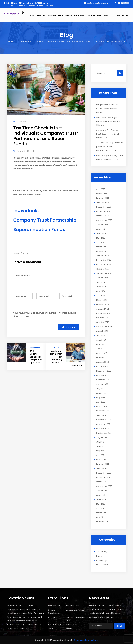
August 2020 (102, 491)
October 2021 (103, 429)
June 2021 (101, 446)
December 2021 (104, 420)
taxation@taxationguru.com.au (98, 3)
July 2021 (100, 442)
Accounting (102, 551)
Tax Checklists (55, 625)
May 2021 (100, 451)
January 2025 (103, 256)
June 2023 (101, 340)
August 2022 (102, 384)
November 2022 (104, 371)
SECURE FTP (109, 15)
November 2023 (104, 318)
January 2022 (102, 415)
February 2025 (103, 251)
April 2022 (101, 402)
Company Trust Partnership (45, 220)
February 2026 (103, 198)
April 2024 (101, 296)
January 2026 (103, 202)
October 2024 (103, 269)
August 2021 (102, 437)
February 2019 (103, 522)
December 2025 (104, 207)
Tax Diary (52, 617)
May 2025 (101, 238)
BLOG (61, 15)
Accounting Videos (75, 610)
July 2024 (101, 282)
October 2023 (103, 322)
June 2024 (101, 287)
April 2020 (101, 508)
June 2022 (101, 393)
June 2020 (101, 499)
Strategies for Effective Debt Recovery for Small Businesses (108, 134)
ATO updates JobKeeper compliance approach (36, 357)
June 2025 (101, 233)
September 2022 (104, 380)
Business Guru (73, 606)
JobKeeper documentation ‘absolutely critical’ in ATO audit (66, 358)
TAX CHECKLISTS (94, 15)
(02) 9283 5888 (122, 3)
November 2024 (104, 265)
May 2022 (101, 397)
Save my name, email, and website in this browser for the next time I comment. (45, 315)
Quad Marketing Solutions (86, 640)
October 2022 (103, 375)
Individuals (26, 211)
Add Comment (68, 327)
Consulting (101, 560)
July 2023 (101, 335)
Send (120, 626)
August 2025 (102, 225)
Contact (70, 629)
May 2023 (101, 344)
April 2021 (100, 455)
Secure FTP (71, 625)
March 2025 (102, 247)
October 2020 (103, 482)
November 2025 (104, 211)
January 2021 (102, 468)
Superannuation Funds (39, 230)
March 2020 (102, 513)
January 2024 (103, 309)
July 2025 (101, 229)
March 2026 (102, 194)
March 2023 (102, 353)
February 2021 (103, 464)
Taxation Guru (55, 606)
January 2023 (103, 362)
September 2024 (104, 273)
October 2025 (103, 216)
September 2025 (104, 220)
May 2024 (101, 291)
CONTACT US (122, 15)
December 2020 (104, 473)
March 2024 (102, 300)
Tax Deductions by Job (75, 619)
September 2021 (104, 433)
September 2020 (104, 486)
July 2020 (101, 495)
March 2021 (101, 460)
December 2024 (104, 260)
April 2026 (101, 189)
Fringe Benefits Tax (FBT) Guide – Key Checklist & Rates (108, 109)
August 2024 (102, 278)
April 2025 (101, 242)
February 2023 (103, 358)
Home (12, 42)
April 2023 (101, 349)
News (50, 629)
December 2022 (104, 366)
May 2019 (100, 517)
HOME (31, 15)
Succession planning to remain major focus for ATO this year (109, 121)
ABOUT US (41, 15)
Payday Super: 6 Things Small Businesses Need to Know (110, 157)
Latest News (25, 42)
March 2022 (102, 406)
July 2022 (100, 389)
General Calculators (53, 611)
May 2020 (101, 504)
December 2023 (104, 313)
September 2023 (104, 327)
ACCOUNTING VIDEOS (75, 15)
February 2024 (103, 304)
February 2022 (103, 411)
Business (100, 556)
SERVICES (52, 15)
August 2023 (102, 331)
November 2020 (104, 477)
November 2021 (103, 424)
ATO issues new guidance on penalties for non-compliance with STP (110, 147)
